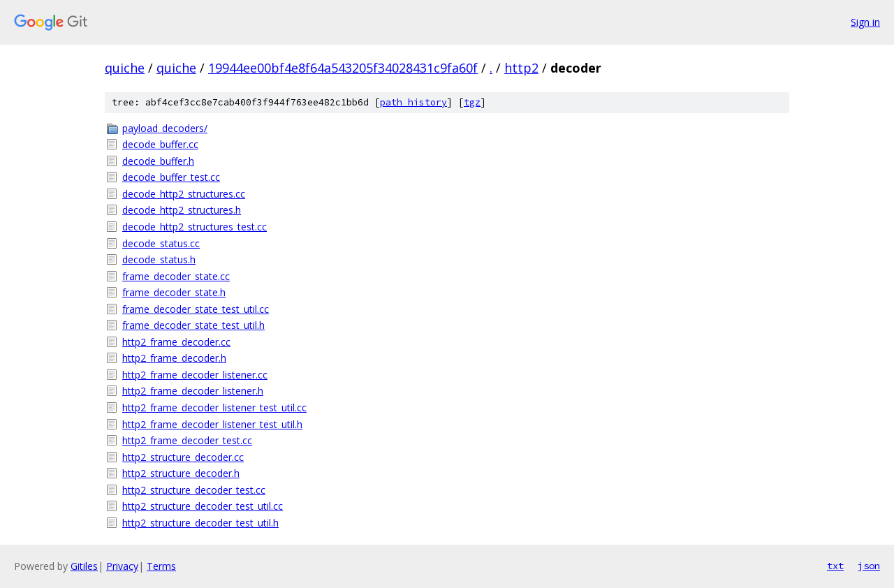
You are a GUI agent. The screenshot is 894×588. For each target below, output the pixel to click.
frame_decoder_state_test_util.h (193, 325)
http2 (521, 68)
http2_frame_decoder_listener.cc (195, 375)
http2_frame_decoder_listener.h (193, 391)
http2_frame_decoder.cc (176, 342)
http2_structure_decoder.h (181, 473)
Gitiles (84, 566)
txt (835, 566)
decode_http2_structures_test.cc (195, 227)
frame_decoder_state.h (174, 292)
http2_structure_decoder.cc (183, 457)
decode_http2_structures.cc (184, 194)
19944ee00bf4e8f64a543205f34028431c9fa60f (343, 68)
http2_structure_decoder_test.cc (194, 490)
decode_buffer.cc (160, 144)
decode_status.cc (161, 243)
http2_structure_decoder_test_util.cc (203, 506)
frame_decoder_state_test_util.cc (196, 309)
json (869, 566)
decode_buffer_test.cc (171, 177)
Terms (161, 566)
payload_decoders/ (165, 128)
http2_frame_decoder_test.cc (187, 440)
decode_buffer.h (158, 161)
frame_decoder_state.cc (176, 276)
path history (413, 102)
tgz (472, 102)
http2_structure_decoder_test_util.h (200, 523)
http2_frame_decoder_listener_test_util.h (212, 424)
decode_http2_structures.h (182, 210)
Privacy (122, 566)
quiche (125, 68)
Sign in (865, 22)
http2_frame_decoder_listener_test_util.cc (214, 407)
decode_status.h (159, 259)
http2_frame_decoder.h (174, 358)
